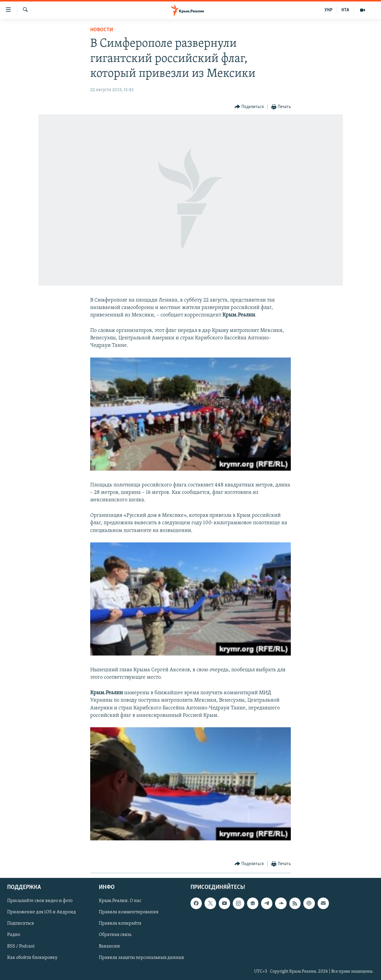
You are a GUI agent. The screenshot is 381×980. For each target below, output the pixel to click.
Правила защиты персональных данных (141, 958)
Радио (14, 935)
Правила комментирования (129, 912)
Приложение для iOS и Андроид (42, 912)
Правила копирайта (120, 923)
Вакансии (109, 946)
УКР (328, 10)
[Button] (249, 107)
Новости (102, 30)
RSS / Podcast (21, 946)
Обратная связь (115, 935)
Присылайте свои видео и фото (40, 901)
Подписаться (21, 923)
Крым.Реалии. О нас (120, 901)
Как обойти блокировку (32, 958)
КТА (345, 10)
